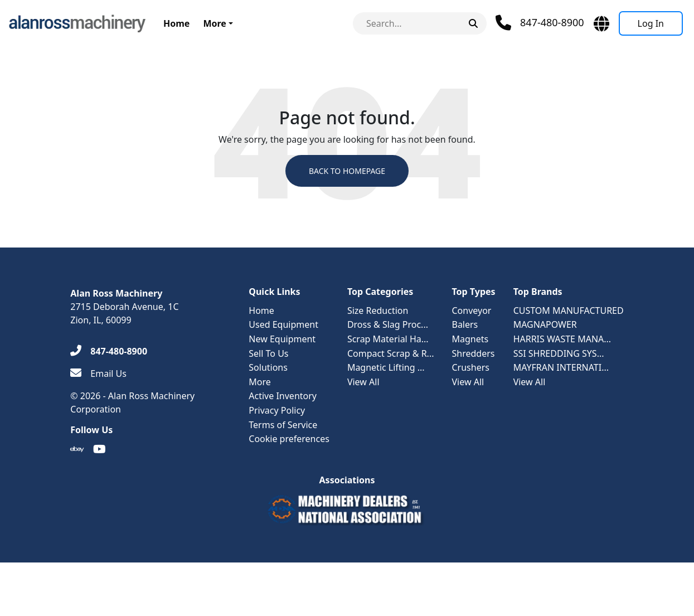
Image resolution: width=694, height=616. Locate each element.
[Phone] (540, 23)
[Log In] (651, 23)
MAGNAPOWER (545, 324)
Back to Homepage (347, 171)
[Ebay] (77, 449)
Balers (465, 324)
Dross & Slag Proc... (388, 324)
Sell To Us (268, 353)
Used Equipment (283, 324)
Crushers (470, 367)
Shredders (473, 353)
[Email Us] (98, 374)
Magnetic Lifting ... (386, 367)
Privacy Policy (277, 410)
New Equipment (282, 339)
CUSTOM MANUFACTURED (569, 311)
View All (363, 382)
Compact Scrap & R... (391, 353)
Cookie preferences (289, 439)
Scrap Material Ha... (388, 339)
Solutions (268, 367)
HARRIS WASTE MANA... (562, 339)
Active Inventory (283, 396)
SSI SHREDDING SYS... (559, 353)
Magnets (470, 339)
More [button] (214, 23)
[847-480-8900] (109, 351)
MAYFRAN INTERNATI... (561, 367)
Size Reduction (378, 311)
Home (176, 23)
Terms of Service (283, 425)
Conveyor (471, 311)
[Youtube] (100, 449)
